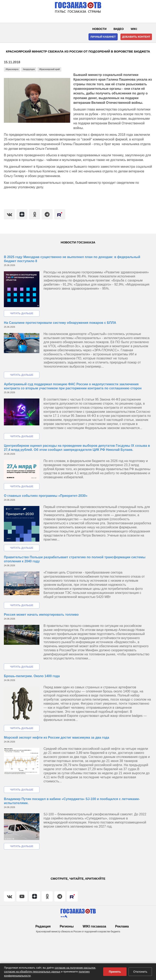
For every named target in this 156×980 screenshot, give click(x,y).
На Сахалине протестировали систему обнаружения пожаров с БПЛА (60, 323)
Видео (119, 29)
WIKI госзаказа (94, 926)
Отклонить (140, 972)
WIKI (134, 29)
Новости (99, 29)
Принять (115, 972)
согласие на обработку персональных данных (32, 972)
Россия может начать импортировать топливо (41, 615)
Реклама (122, 926)
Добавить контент (136, 37)
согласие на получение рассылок (75, 968)
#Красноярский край (49, 69)
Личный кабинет (103, 37)
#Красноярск (12, 69)
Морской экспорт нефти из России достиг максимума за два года (56, 737)
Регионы (67, 926)
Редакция (43, 926)
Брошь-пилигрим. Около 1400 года (32, 676)
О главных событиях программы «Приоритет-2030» (46, 496)
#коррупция (29, 69)
